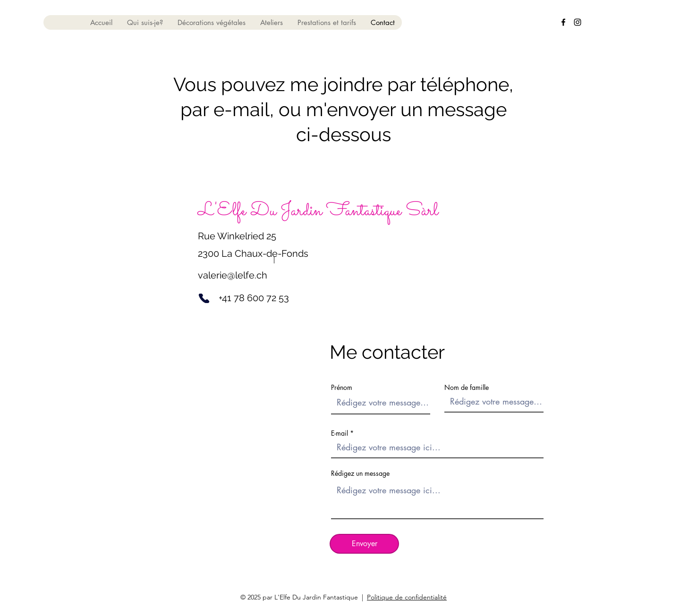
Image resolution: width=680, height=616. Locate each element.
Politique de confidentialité (407, 597)
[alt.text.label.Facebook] (563, 22)
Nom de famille (467, 388)
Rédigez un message (360, 473)
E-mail (340, 433)
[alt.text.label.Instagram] (578, 22)
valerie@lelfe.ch (233, 275)
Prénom (342, 388)
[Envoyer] (364, 544)
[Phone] (204, 298)
